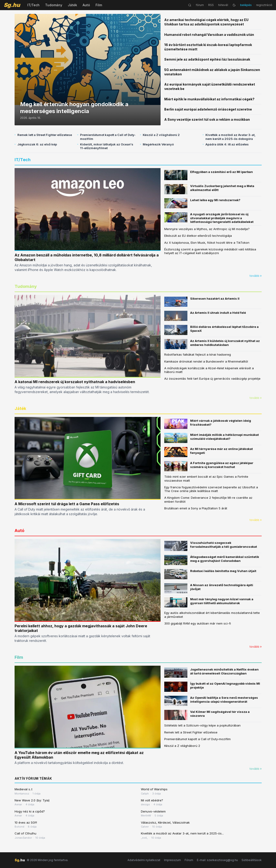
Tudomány (54, 5)
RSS (211, 5)
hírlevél (223, 5)
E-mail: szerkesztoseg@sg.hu (217, 860)
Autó (86, 5)
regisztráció (264, 5)
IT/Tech (33, 5)
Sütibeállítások (252, 860)
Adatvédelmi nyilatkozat (144, 860)
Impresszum (172, 860)
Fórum (189, 860)
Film (99, 5)
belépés (246, 5)
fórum (200, 5)
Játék (72, 5)
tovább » (256, 276)
